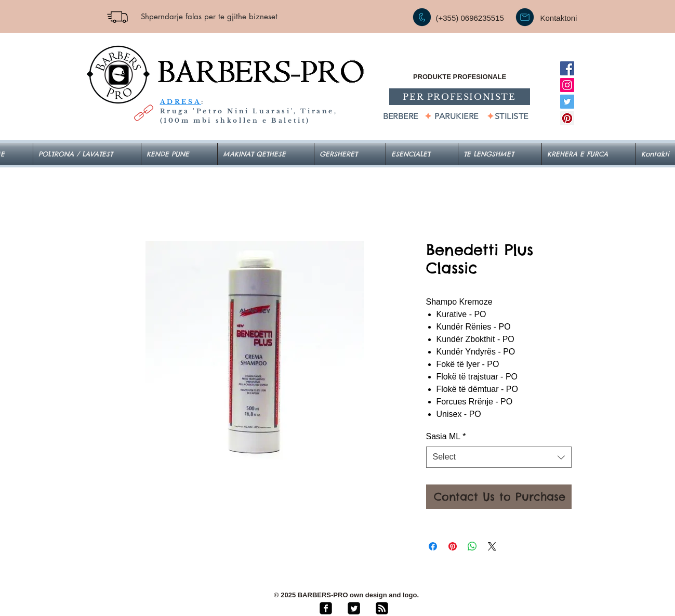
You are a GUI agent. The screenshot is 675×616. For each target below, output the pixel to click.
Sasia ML (446, 436)
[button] (422, 154)
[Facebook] (567, 68)
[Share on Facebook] (433, 546)
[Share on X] (492, 546)
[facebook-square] (326, 608)
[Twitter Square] (354, 608)
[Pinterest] (567, 118)
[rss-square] (382, 608)
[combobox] (499, 457)
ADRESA (181, 102)
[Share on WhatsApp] (472, 546)
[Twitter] (567, 102)
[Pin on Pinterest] (453, 546)
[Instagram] (567, 85)
